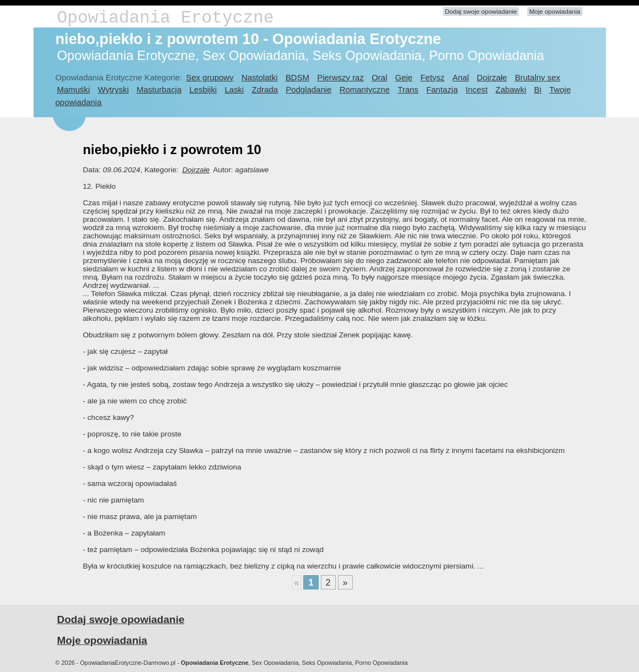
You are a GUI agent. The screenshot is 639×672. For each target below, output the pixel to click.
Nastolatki (260, 77)
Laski (234, 89)
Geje (404, 77)
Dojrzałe (492, 77)
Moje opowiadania (555, 12)
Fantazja (442, 89)
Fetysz (433, 77)
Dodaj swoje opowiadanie (481, 12)
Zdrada (265, 89)
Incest (477, 89)
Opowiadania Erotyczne (166, 18)
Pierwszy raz (340, 77)
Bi (537, 89)
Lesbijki (203, 89)
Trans (408, 89)
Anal (461, 77)
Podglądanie (308, 89)
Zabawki (511, 89)
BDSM (297, 77)
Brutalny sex (537, 77)
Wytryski (113, 89)
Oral (379, 77)
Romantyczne (365, 89)
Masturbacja (159, 89)
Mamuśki (74, 89)
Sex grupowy (210, 77)
